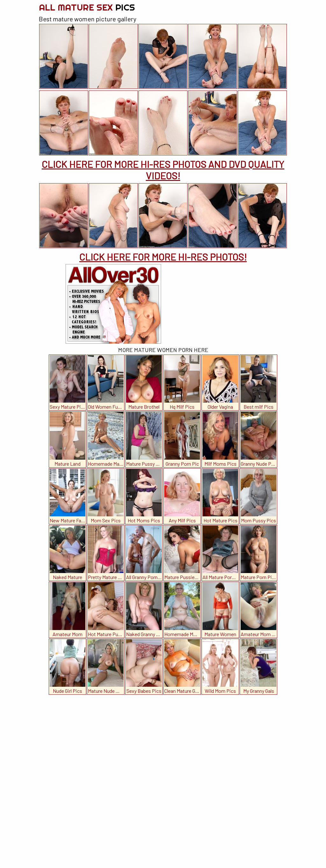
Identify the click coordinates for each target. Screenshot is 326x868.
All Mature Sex (87, 7)
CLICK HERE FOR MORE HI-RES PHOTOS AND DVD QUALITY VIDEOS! (163, 170)
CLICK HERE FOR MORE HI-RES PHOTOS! (163, 257)
